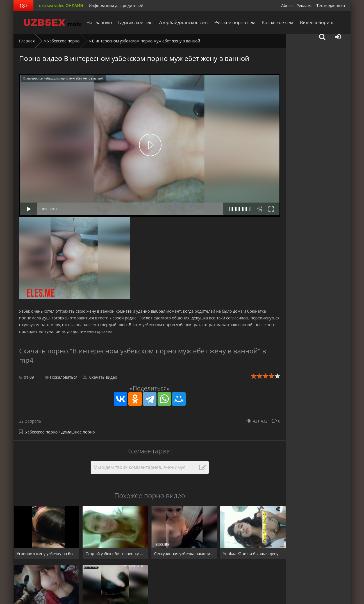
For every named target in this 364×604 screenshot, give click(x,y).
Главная (27, 41)
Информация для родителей (116, 5)
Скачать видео (100, 377)
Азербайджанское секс (184, 22)
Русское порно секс (235, 22)
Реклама (305, 5)
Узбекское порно (63, 41)
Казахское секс (278, 22)
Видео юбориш (317, 22)
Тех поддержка (331, 5)
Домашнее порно (78, 432)
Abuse (287, 5)
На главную (99, 22)
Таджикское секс (135, 22)
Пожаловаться (61, 377)
